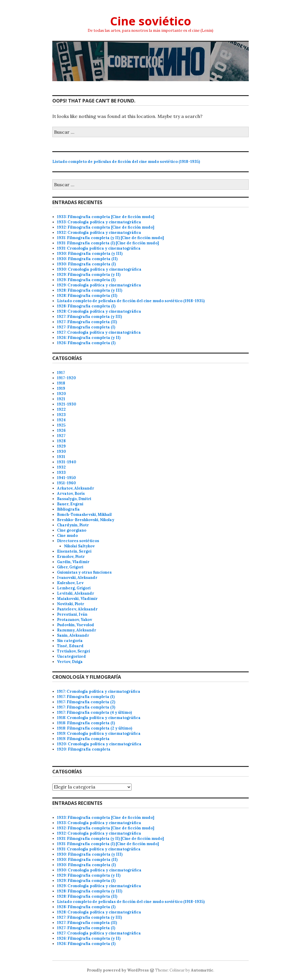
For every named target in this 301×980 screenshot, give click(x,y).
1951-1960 (66, 483)
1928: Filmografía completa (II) (87, 296)
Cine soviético (151, 21)
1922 (61, 409)
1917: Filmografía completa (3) (86, 707)
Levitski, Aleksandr (76, 593)
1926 (61, 430)
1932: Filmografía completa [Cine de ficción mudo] (106, 227)
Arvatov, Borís (71, 494)
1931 (61, 457)
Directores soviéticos (78, 541)
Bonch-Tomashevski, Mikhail (84, 515)
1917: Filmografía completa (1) (86, 697)
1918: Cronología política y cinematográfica (99, 718)
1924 (61, 420)
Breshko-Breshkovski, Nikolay (86, 520)
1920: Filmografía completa (84, 749)
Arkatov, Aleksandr (76, 488)
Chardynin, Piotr (73, 525)
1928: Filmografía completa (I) (86, 306)
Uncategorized (71, 656)
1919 (61, 388)
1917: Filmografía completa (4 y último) (94, 712)
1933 (61, 472)
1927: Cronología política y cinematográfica (99, 332)
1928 (61, 441)
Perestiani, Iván (72, 614)
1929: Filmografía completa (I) (86, 280)
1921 (61, 399)
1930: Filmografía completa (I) (86, 264)
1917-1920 (66, 378)
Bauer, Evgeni (70, 504)
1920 (62, 394)
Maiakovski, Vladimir (77, 599)
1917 (61, 373)
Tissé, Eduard (70, 646)
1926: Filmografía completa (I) (86, 343)
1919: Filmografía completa (83, 739)
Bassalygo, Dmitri (74, 499)
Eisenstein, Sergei (74, 551)
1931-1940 (67, 462)
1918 (61, 383)
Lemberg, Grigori (74, 588)
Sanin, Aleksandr (73, 635)
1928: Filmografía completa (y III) (90, 290)
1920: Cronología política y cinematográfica (99, 744)
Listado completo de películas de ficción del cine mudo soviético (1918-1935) (126, 162)
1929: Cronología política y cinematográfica (99, 285)
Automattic (202, 970)
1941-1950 (66, 478)
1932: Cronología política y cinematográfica (99, 233)
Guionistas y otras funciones (84, 572)
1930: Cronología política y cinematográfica (99, 269)
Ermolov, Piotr (71, 557)
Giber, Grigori (70, 567)
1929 (61, 446)
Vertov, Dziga (70, 662)
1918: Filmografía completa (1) (86, 723)
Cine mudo (67, 536)
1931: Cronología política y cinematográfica (99, 248)
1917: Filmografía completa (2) (86, 702)
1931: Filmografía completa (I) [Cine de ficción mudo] (108, 243)
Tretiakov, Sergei (73, 651)
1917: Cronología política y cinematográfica (99, 691)
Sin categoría (70, 641)
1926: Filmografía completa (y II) (89, 338)
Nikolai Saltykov (79, 546)
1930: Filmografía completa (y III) (90, 254)
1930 (62, 451)
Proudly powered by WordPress (118, 970)
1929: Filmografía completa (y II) (89, 275)
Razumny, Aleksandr (77, 630)
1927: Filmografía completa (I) (86, 327)
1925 (61, 425)
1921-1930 (67, 404)
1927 (61, 436)
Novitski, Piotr (71, 604)
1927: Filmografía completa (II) (87, 322)
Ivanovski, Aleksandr (77, 578)
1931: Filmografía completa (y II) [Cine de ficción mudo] (110, 238)
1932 (61, 467)
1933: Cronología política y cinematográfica (99, 222)
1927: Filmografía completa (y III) (89, 317)
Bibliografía (68, 509)
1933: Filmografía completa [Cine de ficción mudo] (106, 217)
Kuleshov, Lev (70, 583)
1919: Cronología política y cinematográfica (99, 733)
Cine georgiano (72, 530)
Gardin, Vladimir (73, 562)
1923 (61, 415)
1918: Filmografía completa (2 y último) (95, 728)
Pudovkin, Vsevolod (76, 625)
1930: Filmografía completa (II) (87, 259)
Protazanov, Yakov (75, 620)
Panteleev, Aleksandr (77, 609)
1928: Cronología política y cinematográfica (99, 311)
